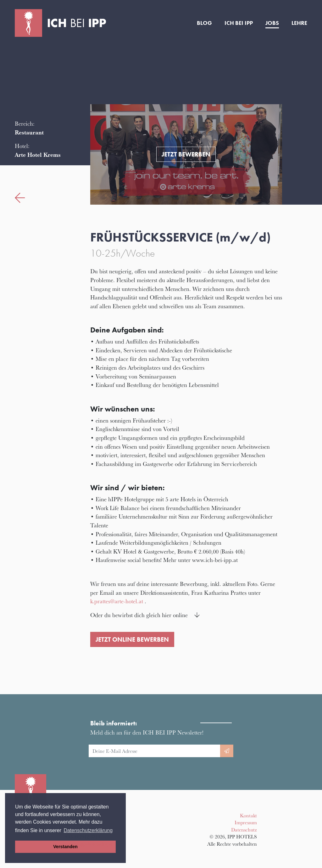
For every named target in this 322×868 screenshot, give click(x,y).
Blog (204, 23)
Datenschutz (244, 830)
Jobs (272, 23)
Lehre (299, 23)
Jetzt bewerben (186, 154)
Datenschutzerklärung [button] (88, 830)
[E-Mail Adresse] (155, 751)
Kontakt (248, 815)
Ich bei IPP (239, 23)
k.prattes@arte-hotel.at (117, 601)
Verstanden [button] (65, 847)
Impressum (246, 822)
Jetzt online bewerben (132, 639)
